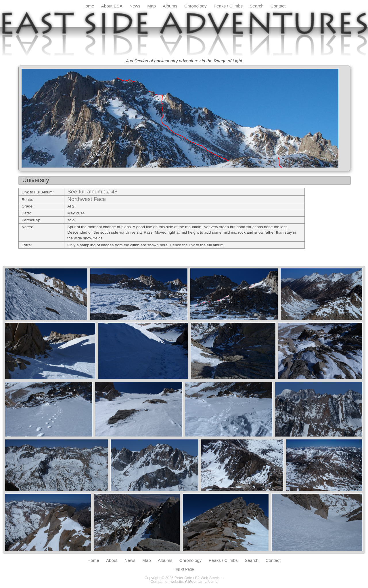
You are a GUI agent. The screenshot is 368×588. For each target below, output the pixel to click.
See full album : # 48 (92, 192)
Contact (278, 6)
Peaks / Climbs (228, 6)
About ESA (112, 6)
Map (152, 6)
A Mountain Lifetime (201, 582)
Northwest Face (87, 199)
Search (256, 6)
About (112, 560)
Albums (170, 6)
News (135, 6)
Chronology (195, 6)
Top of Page (184, 569)
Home (88, 6)
